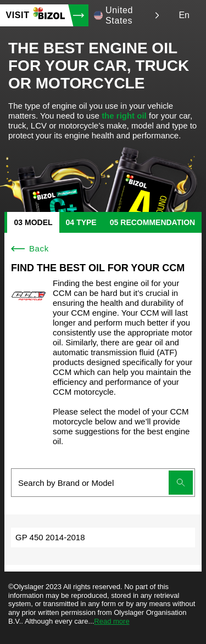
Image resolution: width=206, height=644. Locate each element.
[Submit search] (181, 483)
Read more (112, 621)
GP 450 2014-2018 (50, 537)
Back (30, 248)
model (39, 222)
